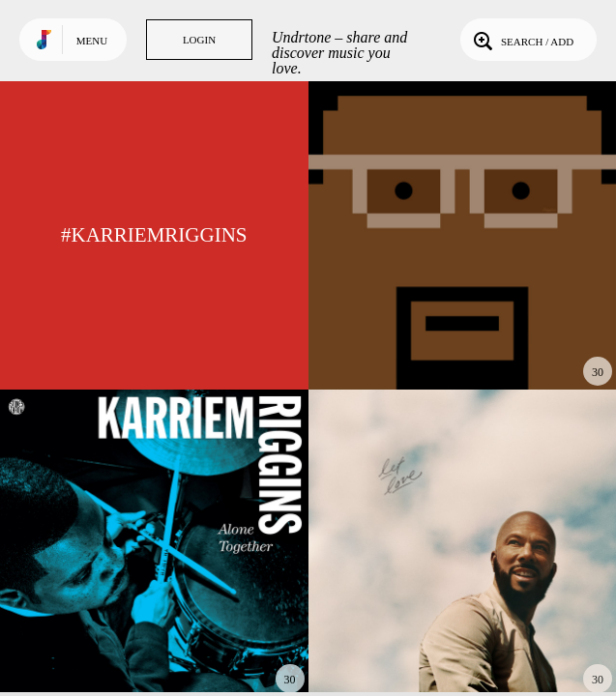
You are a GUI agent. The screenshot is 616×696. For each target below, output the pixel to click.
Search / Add (522, 40)
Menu (92, 41)
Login (199, 40)
